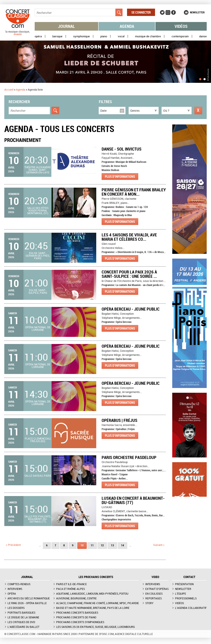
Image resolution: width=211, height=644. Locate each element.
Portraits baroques (21, 613)
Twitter (162, 13)
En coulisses (154, 594)
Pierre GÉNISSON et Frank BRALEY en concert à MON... (134, 192)
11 (92, 545)
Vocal (121, 36)
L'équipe (181, 594)
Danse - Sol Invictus (122, 149)
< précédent (13, 545)
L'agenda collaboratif (191, 608)
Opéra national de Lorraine (38, 328)
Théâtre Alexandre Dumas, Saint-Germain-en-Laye (38, 170)
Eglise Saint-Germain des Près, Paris (38, 256)
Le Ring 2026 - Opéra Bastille (27, 603)
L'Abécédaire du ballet (23, 627)
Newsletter (197, 12)
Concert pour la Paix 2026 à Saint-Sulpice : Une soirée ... (129, 274)
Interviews (15, 589)
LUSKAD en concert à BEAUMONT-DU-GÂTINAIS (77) (133, 500)
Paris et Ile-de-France (71, 584)
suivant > (159, 545)
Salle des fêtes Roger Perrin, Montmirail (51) (38, 210)
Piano (104, 36)
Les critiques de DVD (21, 622)
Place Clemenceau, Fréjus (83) (38, 440)
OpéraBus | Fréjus (119, 420)
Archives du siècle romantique (29, 598)
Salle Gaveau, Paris (38, 476)
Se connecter (141, 12)
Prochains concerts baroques (77, 613)
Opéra (38, 36)
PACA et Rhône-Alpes (71, 589)
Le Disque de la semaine (23, 617)
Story (149, 603)
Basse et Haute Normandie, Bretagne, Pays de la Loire (93, 608)
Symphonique (81, 36)
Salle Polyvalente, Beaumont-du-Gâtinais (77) (38, 519)
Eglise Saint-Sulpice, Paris (38, 291)
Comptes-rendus (19, 584)
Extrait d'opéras (157, 589)
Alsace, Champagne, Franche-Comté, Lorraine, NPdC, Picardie (98, 603)
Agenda (127, 26)
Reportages (154, 598)
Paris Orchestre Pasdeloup (129, 457)
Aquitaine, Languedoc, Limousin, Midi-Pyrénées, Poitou (92, 594)
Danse (203, 36)
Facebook (174, 13)
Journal (67, 26)
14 (123, 545)
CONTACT (189, 577)
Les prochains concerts (96, 577)
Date (103, 111)
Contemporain (180, 36)
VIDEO (155, 577)
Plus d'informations (120, 176)
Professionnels (186, 598)
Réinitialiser (198, 111)
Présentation (184, 584)
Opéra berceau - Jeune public (131, 309)
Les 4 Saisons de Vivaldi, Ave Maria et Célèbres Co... (129, 237)
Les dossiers (16, 608)
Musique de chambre (148, 36)
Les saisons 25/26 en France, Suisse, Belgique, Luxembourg (95, 627)
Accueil (9, 90)
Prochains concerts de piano (76, 617)
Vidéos (181, 26)
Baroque (57, 36)
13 (112, 545)
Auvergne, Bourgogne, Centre (76, 598)
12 (102, 545)
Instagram (168, 13)
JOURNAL (27, 577)
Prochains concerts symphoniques (80, 622)
